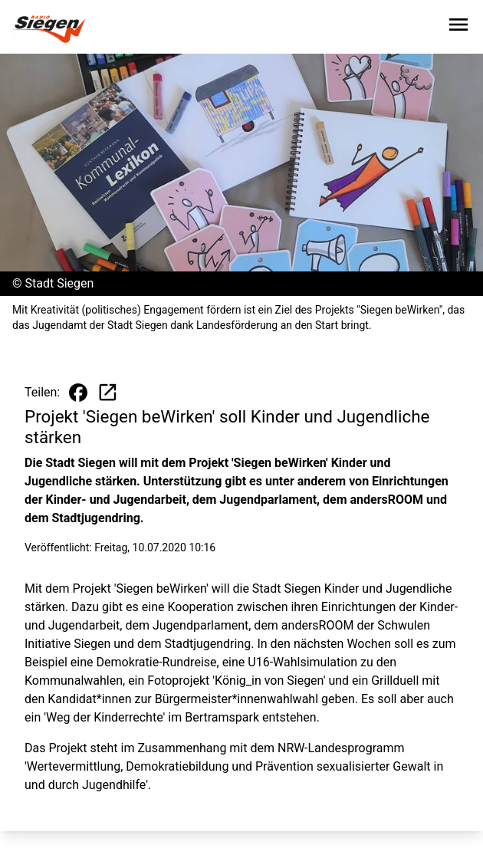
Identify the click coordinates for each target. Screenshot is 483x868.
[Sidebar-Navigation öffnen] (458, 27)
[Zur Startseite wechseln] (49, 28)
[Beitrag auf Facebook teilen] (78, 393)
